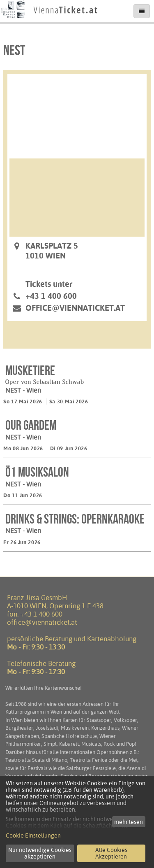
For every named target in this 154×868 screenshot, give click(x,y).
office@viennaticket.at (75, 308)
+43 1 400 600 (41, 614)
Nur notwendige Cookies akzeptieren (40, 853)
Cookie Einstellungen (33, 835)
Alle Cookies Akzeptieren (111, 853)
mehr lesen (129, 822)
